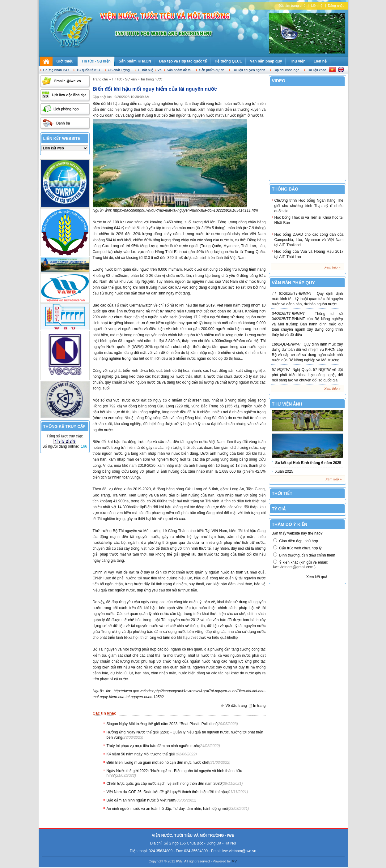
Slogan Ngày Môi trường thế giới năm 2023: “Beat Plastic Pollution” (162, 724)
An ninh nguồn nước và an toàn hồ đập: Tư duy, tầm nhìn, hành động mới (167, 809)
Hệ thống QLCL (228, 61)
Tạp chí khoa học (286, 70)
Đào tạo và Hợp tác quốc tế (183, 61)
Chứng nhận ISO (56, 70)
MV (234, 861)
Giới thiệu (65, 61)
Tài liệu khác (316, 70)
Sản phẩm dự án (212, 70)
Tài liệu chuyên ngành (249, 70)
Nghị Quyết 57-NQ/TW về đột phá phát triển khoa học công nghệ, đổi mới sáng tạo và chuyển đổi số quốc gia (308, 375)
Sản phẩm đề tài (179, 70)
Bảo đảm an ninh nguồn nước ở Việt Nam (141, 800)
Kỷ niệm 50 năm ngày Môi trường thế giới (141, 754)
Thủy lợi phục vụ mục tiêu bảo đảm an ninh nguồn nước (153, 746)
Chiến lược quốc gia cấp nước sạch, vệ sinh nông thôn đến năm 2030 (164, 784)
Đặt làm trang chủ (292, 6)
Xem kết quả (317, 577)
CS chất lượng (119, 70)
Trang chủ (100, 79)
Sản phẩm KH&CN (135, 61)
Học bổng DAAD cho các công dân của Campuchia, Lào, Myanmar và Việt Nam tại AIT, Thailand (309, 240)
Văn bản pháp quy (266, 61)
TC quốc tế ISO (88, 70)
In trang (259, 706)
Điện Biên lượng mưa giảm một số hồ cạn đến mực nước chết (158, 763)
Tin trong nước (151, 79)
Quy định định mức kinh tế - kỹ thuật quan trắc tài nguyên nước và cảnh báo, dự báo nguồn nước (308, 299)
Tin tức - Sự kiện (96, 61)
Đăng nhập (336, 6)
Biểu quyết (288, 577)
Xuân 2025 (284, 471)
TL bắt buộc (146, 70)
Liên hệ (317, 6)
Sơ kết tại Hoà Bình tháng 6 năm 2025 (308, 463)
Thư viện (298, 61)
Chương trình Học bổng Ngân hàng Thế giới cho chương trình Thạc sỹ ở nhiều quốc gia (309, 206)
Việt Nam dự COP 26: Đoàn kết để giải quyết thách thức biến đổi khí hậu (167, 792)
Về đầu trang (236, 706)
